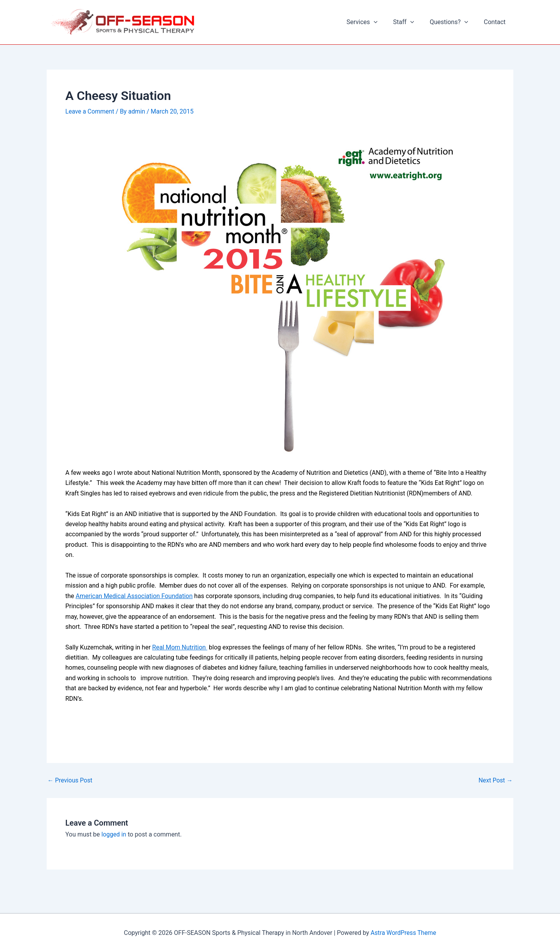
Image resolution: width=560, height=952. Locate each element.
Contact (496, 22)
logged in (114, 834)
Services (373, 22)
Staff (411, 22)
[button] (385, 22)
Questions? (454, 22)
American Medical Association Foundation (134, 596)
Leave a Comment (90, 111)
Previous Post (70, 780)
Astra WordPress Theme (403, 932)
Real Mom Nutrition (180, 647)
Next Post (495, 780)
